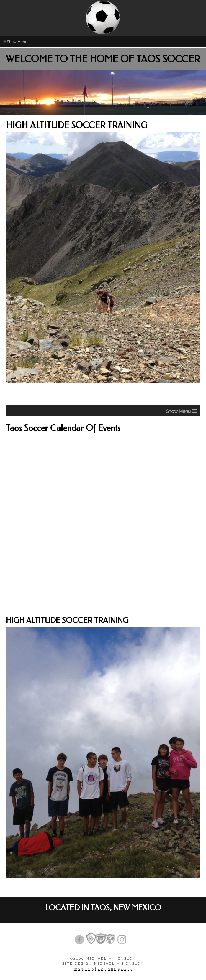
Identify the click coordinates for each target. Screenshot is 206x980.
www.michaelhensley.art (103, 969)
